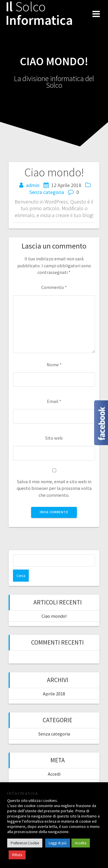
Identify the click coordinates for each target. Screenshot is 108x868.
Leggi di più (58, 843)
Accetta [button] (81, 843)
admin (33, 185)
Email (54, 401)
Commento (54, 287)
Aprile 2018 (54, 694)
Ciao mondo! (54, 616)
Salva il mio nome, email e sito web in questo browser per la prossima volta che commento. (54, 488)
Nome (54, 365)
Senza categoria (47, 192)
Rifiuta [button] (17, 855)
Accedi (54, 774)
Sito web (54, 438)
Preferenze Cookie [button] (25, 843)
